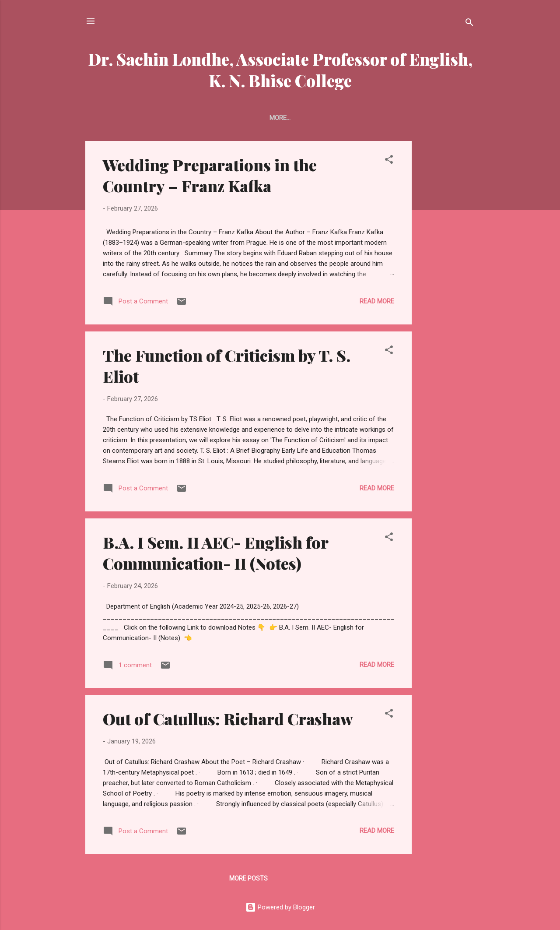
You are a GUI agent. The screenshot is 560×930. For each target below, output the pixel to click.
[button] (389, 161)
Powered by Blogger (280, 907)
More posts (248, 878)
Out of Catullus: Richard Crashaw (228, 719)
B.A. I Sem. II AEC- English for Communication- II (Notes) (215, 553)
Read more (377, 301)
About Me (297, 118)
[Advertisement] (447, 272)
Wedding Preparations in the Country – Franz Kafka (210, 175)
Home (257, 118)
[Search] (469, 24)
